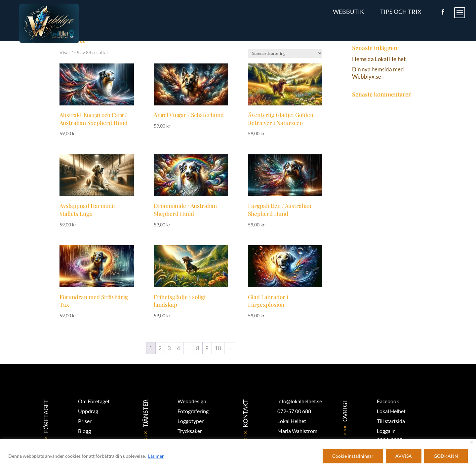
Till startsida (391, 421)
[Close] (472, 442)
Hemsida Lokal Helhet (379, 59)
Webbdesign (192, 401)
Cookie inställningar (353, 456)
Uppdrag (88, 411)
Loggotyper (191, 421)
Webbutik (348, 12)
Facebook (388, 401)
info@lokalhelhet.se (300, 401)
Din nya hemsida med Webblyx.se (378, 73)
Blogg (84, 431)
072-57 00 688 (294, 411)
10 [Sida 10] (218, 348)
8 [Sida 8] (198, 348)
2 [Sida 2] (160, 348)
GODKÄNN (446, 456)
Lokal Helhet (391, 411)
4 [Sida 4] (178, 348)
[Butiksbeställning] (285, 53)
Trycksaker (190, 431)
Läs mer (156, 456)
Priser (85, 421)
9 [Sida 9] (207, 348)
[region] (238, 454)
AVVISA (404, 456)
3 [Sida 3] (169, 348)
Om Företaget (94, 401)
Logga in (386, 431)
